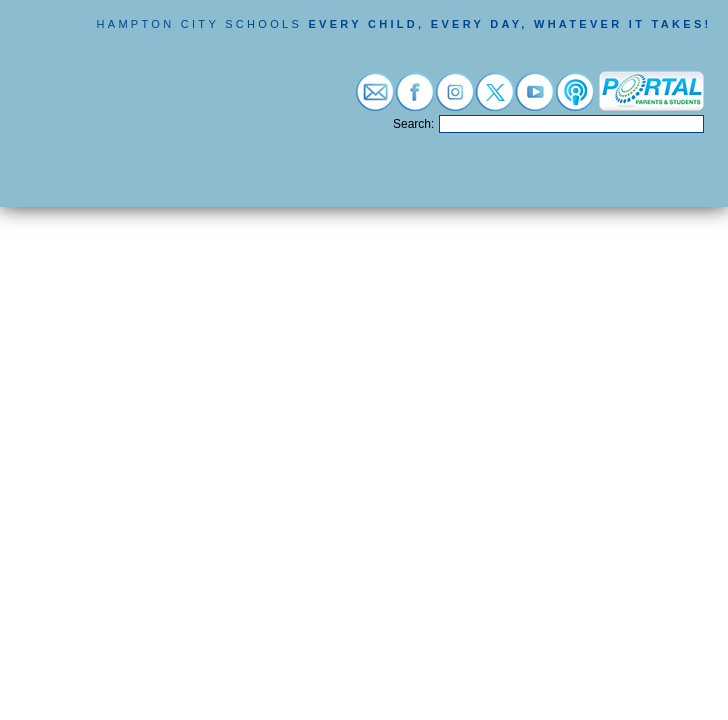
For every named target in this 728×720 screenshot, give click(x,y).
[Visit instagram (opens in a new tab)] (455, 100)
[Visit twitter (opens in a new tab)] (495, 100)
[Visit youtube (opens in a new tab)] (535, 100)
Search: (413, 124)
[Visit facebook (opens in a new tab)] (415, 100)
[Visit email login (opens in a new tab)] (375, 100)
